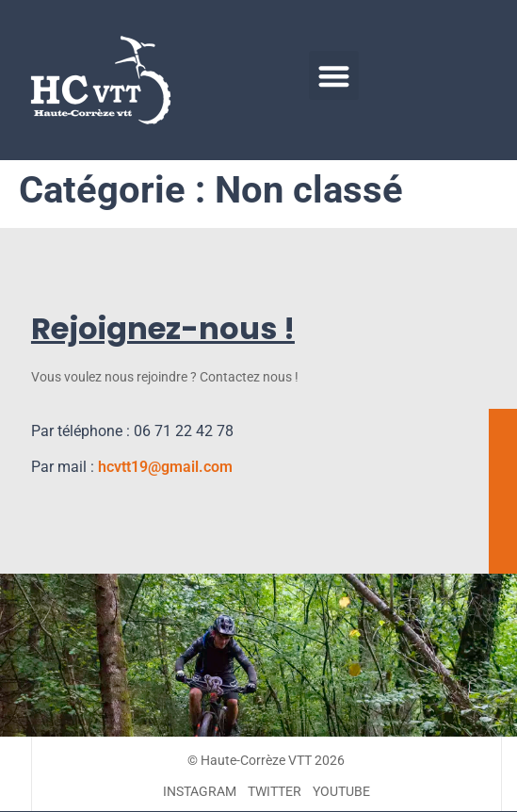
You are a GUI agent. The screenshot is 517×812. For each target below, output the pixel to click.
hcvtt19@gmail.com (165, 467)
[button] (334, 76)
